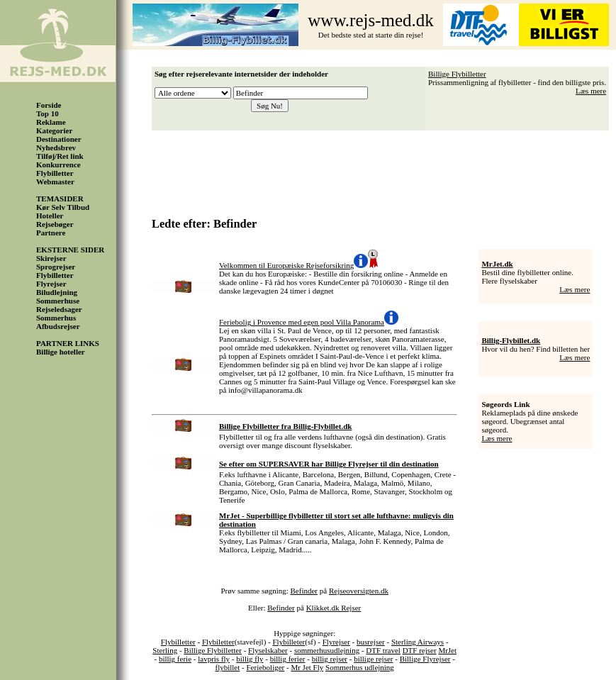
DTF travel (383, 650)
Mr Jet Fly (307, 667)
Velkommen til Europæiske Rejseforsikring (286, 265)
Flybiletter (218, 642)
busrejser (371, 642)
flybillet (227, 667)
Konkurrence (58, 165)
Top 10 (47, 113)
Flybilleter (289, 642)
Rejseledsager (59, 309)
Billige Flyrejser (425, 659)
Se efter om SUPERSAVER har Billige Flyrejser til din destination (329, 464)
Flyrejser (51, 284)
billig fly (250, 659)
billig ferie (175, 659)
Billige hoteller (61, 352)
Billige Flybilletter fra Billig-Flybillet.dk (285, 426)
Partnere (51, 233)
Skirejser (51, 258)
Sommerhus (56, 318)
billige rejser (373, 659)
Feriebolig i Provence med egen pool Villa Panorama (302, 322)
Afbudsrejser (58, 326)
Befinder (304, 591)
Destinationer (59, 139)
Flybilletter (55, 173)
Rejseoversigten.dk (359, 591)
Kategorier (54, 130)
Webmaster (55, 182)
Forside (49, 105)
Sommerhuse (58, 301)
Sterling (165, 650)
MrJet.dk (497, 264)
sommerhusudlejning (327, 650)
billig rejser (330, 659)
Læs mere (591, 91)
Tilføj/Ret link (60, 156)
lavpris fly (214, 659)
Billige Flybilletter (457, 74)
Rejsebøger (55, 224)
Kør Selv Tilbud (63, 207)
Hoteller (50, 216)
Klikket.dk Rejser (334, 608)
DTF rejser (420, 650)
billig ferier (288, 659)
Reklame (51, 122)
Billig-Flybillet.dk (511, 340)
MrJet (447, 650)
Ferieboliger (265, 667)
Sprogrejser (56, 267)
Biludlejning (57, 292)
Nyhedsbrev (56, 147)
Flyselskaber (268, 650)
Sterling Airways (418, 642)
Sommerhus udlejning (360, 667)
